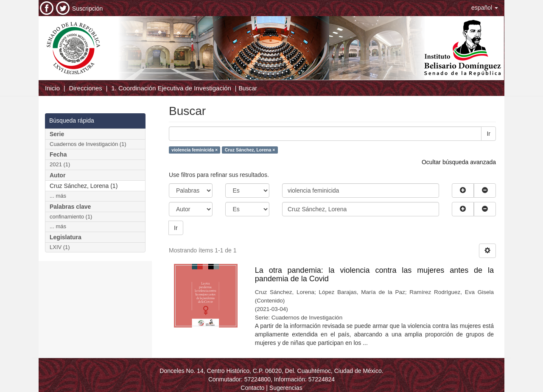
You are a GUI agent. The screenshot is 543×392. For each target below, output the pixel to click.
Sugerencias (286, 388)
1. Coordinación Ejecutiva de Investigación (171, 88)
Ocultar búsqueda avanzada (459, 162)
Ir (488, 134)
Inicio (52, 88)
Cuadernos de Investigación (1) (88, 144)
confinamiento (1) (71, 217)
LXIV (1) (60, 247)
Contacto (252, 388)
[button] (485, 8)
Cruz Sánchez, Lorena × (250, 150)
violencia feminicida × (195, 150)
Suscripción (87, 8)
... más (58, 196)
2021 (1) (60, 164)
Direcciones (85, 88)
